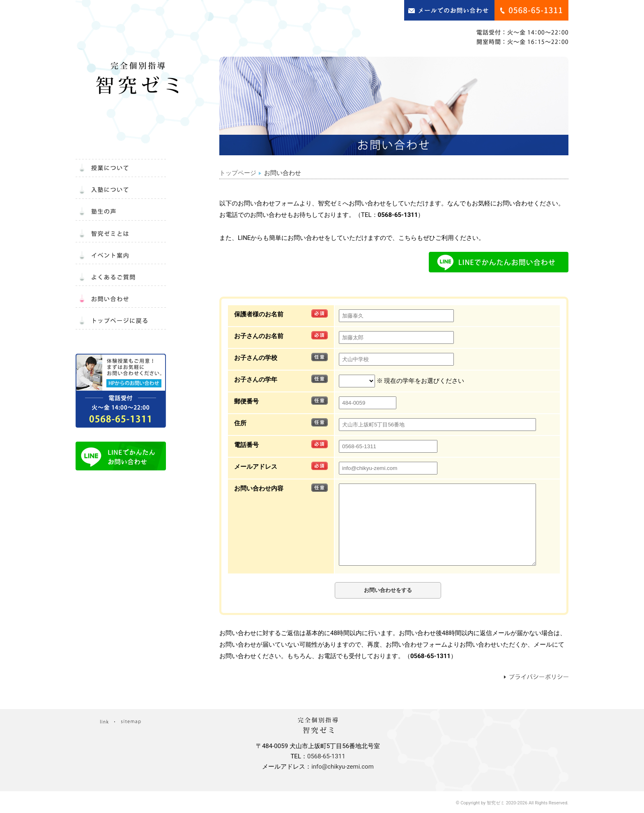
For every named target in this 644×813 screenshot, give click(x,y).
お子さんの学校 (256, 358)
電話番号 (246, 445)
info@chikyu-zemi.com (343, 767)
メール (543, 645)
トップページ (238, 173)
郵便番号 (246, 401)
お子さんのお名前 (259, 336)
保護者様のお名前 (259, 314)
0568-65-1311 (398, 215)
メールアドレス (256, 467)
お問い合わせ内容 (259, 488)
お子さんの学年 (256, 380)
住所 (240, 423)
